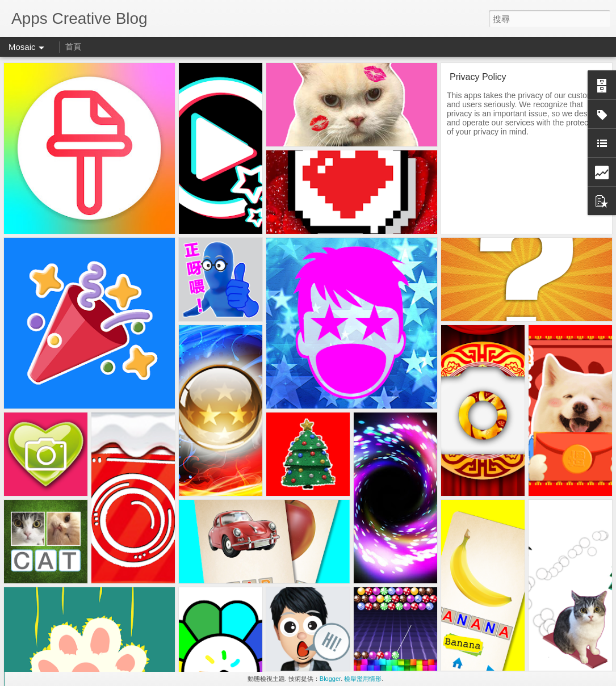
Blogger (330, 679)
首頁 (73, 47)
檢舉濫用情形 (363, 679)
